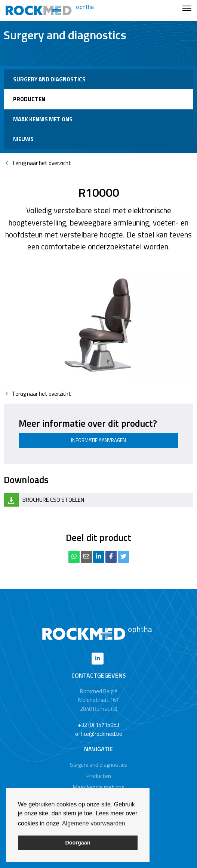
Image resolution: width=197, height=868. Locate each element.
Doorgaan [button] (78, 843)
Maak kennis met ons (43, 119)
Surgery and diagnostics (49, 79)
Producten (29, 99)
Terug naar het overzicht (37, 163)
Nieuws (23, 139)
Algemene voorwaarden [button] (94, 823)
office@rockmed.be (99, 734)
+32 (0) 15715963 (98, 725)
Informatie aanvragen (98, 440)
